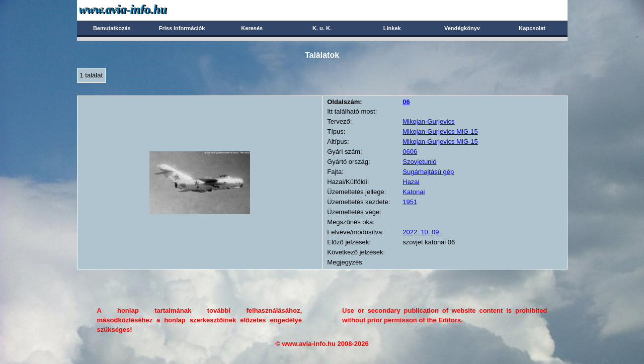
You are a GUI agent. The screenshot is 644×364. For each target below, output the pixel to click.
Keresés (252, 28)
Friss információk (182, 28)
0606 (410, 152)
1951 (410, 202)
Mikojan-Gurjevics (428, 121)
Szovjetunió (419, 162)
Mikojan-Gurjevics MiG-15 (440, 131)
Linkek (392, 28)
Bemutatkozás (112, 28)
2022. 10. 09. (422, 232)
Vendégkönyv (462, 28)
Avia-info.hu (141, 10)
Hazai (411, 182)
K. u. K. (322, 28)
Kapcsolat (532, 28)
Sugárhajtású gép (428, 172)
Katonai (414, 192)
